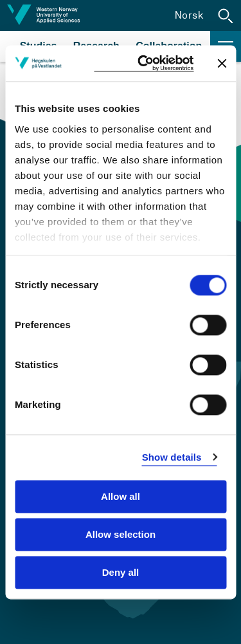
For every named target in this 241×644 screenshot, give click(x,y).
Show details (172, 457)
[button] (226, 15)
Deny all (121, 572)
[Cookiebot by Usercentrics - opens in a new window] (144, 63)
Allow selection (121, 534)
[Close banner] (222, 63)
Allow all (121, 496)
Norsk (189, 15)
